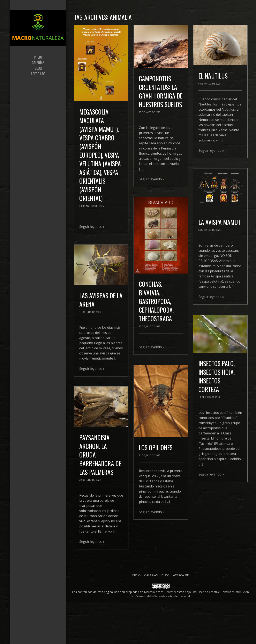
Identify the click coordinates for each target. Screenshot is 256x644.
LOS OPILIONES (156, 453)
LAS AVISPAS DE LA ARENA (101, 333)
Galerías (151, 575)
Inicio (136, 575)
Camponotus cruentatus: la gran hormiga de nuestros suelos (161, 91)
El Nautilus (213, 76)
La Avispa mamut (220, 218)
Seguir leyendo (92, 227)
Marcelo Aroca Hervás (159, 592)
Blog (165, 575)
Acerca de (181, 575)
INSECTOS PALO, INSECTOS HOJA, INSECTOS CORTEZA (217, 375)
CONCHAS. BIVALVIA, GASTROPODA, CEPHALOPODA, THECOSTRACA (156, 307)
